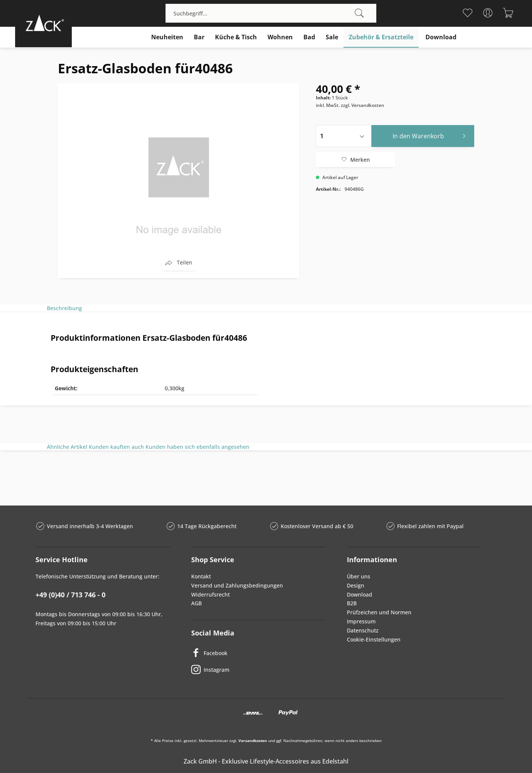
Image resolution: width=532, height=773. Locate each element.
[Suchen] (359, 13)
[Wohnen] (280, 37)
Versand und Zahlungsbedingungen (237, 585)
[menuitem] (271, 13)
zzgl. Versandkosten (363, 105)
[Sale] (332, 37)
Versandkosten (253, 741)
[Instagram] (258, 669)
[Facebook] (258, 653)
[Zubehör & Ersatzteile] (381, 37)
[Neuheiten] (167, 37)
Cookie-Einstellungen (374, 639)
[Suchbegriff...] (271, 13)
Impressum (361, 621)
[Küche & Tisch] (236, 37)
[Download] (441, 37)
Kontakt (201, 576)
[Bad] (309, 37)
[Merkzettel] (468, 13)
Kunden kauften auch (116, 447)
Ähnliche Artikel (67, 447)
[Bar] (199, 37)
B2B (352, 603)
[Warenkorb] (508, 13)
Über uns (359, 576)
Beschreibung (64, 308)
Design (356, 585)
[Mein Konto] (488, 13)
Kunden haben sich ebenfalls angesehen (197, 447)
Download (360, 594)
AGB (196, 603)
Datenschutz (363, 630)
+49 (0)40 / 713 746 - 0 (70, 595)
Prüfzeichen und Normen (379, 612)
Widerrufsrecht (210, 594)
